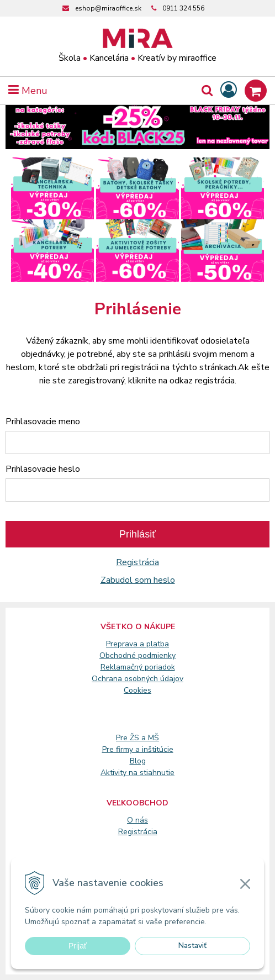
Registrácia (137, 562)
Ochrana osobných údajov (137, 679)
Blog (138, 761)
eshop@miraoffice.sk (108, 8)
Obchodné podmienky (137, 655)
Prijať (78, 946)
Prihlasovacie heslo (43, 469)
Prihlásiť (137, 534)
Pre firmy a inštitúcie (138, 749)
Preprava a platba (137, 644)
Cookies (137, 690)
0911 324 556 (183, 8)
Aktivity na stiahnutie (137, 773)
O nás (137, 820)
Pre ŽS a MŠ (137, 738)
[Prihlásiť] (229, 90)
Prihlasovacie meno (43, 421)
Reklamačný (123, 667)
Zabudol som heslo (138, 580)
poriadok (160, 667)
